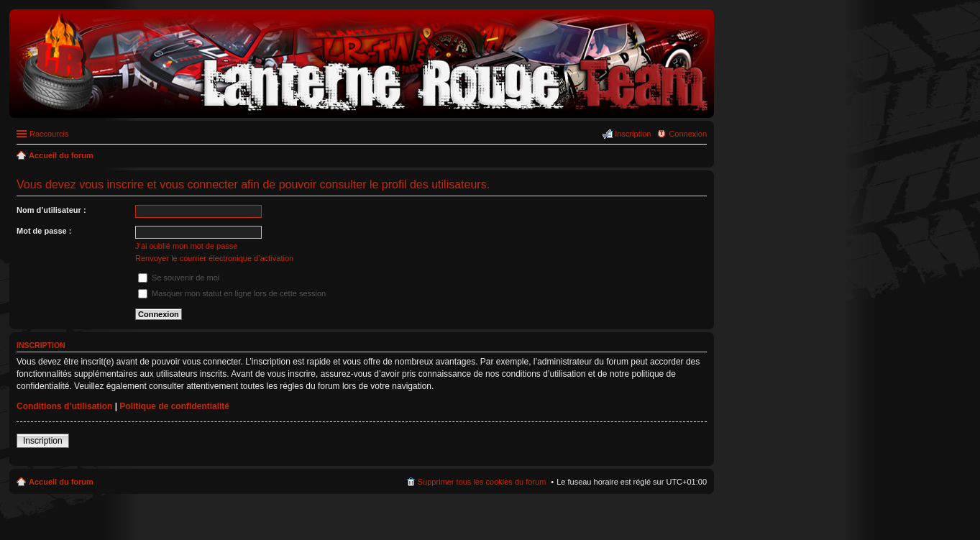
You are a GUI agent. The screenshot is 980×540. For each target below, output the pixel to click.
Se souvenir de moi (179, 278)
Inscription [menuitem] (633, 134)
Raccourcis (49, 134)
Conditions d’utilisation (64, 406)
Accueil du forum (61, 482)
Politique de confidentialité (174, 406)
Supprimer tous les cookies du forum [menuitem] (482, 482)
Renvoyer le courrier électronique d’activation (214, 258)
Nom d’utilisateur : (51, 210)
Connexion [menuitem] (688, 134)
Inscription (43, 441)
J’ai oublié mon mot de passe (186, 246)
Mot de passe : (44, 231)
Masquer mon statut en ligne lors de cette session (232, 293)
